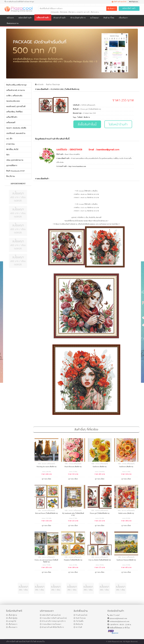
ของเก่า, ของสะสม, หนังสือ (16, 128)
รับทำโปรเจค (80, 618)
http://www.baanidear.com (77, 166)
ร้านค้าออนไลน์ (80, 615)
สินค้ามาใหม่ (109, 18)
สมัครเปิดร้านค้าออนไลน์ (50, 615)
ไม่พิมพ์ (80, 117)
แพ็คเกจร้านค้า (43, 18)
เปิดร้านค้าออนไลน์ (119, 2)
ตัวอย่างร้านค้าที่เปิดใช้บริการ (52, 627)
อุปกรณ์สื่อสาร (12, 166)
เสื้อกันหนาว (12, 624)
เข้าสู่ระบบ (134, 2)
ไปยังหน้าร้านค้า (118, 124)
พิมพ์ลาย (87, 117)
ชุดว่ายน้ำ (87, 12)
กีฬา (8, 155)
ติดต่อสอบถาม (13, 23)
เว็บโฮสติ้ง (79, 621)
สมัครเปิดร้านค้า (129, 8)
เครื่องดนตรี (11, 123)
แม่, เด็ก (9, 139)
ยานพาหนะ (11, 144)
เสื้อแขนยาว (12, 627)
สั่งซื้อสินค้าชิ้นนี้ (87, 124)
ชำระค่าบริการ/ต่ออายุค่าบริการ (53, 621)
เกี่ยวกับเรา (123, 18)
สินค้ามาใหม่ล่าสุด (53, 85)
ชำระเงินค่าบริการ (78, 18)
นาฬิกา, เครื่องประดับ (14, 96)
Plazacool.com (117, 642)
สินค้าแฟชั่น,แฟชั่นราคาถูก (16, 85)
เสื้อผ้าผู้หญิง (64, 12)
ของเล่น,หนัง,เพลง (13, 101)
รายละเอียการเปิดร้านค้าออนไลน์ (53, 618)
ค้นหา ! (112, 8)
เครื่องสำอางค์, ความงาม (16, 90)
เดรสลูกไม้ (79, 12)
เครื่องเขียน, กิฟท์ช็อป (14, 112)
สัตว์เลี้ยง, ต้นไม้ (12, 149)
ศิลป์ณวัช (78, 624)
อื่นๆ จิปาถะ (11, 176)
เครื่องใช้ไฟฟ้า (12, 117)
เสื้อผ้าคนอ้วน (95, 12)
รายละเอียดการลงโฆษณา (51, 624)
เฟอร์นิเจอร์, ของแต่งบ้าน (16, 133)
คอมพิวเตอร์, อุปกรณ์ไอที (16, 106)
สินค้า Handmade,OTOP (15, 171)
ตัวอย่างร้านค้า (60, 18)
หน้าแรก (10, 18)
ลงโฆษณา (95, 18)
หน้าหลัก (39, 85)
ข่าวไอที (78, 627)
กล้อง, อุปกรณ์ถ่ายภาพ (15, 160)
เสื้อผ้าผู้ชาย (72, 12)
